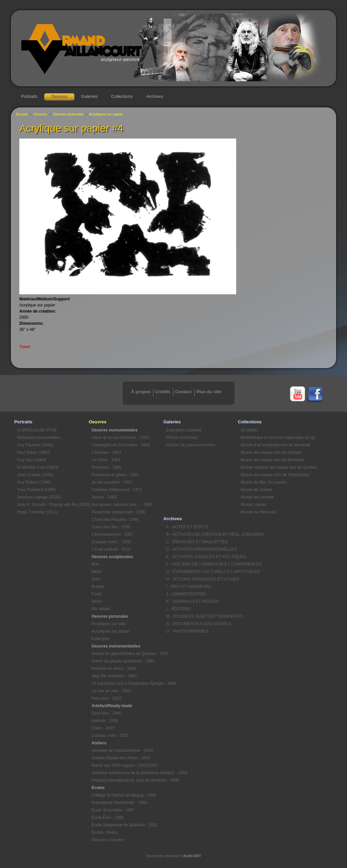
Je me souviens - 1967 (112, 482)
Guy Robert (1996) (34, 482)
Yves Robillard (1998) (36, 490)
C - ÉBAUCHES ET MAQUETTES (197, 542)
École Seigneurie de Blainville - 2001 (125, 825)
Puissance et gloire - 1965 (115, 475)
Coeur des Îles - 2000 (111, 527)
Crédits (163, 392)
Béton (97, 601)
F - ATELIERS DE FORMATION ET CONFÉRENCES (202, 564)
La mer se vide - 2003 (111, 691)
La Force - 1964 (106, 460)
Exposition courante (184, 430)
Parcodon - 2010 (107, 698)
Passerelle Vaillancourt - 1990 (118, 512)
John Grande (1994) (35, 475)
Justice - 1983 (104, 497)
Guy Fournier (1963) (35, 445)
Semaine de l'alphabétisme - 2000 (122, 750)
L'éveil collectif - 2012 (111, 549)
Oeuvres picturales (68, 114)
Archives (155, 96)
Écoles (98, 788)
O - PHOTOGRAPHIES (187, 631)
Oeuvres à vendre (108, 840)
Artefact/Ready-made (112, 706)
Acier (96, 579)
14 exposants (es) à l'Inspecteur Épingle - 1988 (127, 683)
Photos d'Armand (182, 438)
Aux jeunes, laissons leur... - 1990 (122, 505)
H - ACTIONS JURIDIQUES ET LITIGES (202, 579)
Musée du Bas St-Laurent (264, 482)
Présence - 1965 (106, 467)
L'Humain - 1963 (106, 452)
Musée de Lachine (257, 497)
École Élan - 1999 (108, 818)
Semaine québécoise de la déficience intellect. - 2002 (127, 773)
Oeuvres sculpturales (112, 557)
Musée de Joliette (257, 490)
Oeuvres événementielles (116, 646)
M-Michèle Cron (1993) (38, 467)
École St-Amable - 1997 (113, 810)
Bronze (98, 587)
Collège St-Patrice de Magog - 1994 (124, 795)
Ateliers (99, 743)
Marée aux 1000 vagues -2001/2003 (124, 765)
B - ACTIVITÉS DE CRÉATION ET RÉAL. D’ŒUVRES (202, 534)
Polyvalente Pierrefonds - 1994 (119, 803)
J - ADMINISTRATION (186, 594)
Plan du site (209, 392)
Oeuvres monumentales (115, 430)
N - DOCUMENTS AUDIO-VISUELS (199, 624)
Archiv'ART (192, 856)
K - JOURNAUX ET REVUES (192, 601)
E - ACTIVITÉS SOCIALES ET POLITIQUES (202, 557)
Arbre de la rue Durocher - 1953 (120, 438)
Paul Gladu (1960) (33, 452)
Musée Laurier (254, 505)
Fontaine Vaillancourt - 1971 (117, 490)
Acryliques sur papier (106, 114)
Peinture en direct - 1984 (114, 669)
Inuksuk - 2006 (105, 721)
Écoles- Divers (105, 832)
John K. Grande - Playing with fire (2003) (53, 505)
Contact (183, 392)
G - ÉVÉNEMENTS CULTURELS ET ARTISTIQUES (202, 572)
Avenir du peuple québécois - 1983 (123, 661)
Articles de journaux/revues (191, 445)
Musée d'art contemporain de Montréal (275, 445)
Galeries (89, 96)
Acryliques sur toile (109, 624)
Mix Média (101, 609)
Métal (96, 572)
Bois (95, 564)
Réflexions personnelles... (40, 438)
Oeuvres (59, 96)
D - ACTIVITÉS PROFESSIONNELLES (201, 549)
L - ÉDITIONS (179, 609)
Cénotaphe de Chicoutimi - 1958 (121, 445)
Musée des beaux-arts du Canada (271, 452)
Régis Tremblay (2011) (37, 512)
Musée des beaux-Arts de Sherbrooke (275, 475)
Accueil (22, 114)
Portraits (29, 96)
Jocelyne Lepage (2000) (39, 497)
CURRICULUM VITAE (37, 430)
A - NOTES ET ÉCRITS (187, 527)
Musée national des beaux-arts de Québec (277, 467)
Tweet (25, 347)
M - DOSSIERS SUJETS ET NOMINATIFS (202, 616)
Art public (249, 430)
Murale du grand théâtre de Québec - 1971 (127, 654)
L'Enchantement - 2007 (113, 534)
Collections (122, 96)
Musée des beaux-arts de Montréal (272, 460)
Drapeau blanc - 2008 (111, 542)
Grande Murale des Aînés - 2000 (121, 758)
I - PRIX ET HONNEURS (188, 587)
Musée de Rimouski (258, 512)
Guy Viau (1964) (32, 460)
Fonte (97, 594)
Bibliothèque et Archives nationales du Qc (277, 438)
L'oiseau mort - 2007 (110, 736)
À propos (141, 392)
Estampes (100, 639)
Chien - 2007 (103, 728)
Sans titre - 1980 (106, 713)
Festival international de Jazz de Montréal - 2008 (127, 780)
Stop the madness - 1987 (114, 676)
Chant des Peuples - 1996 (115, 520)
